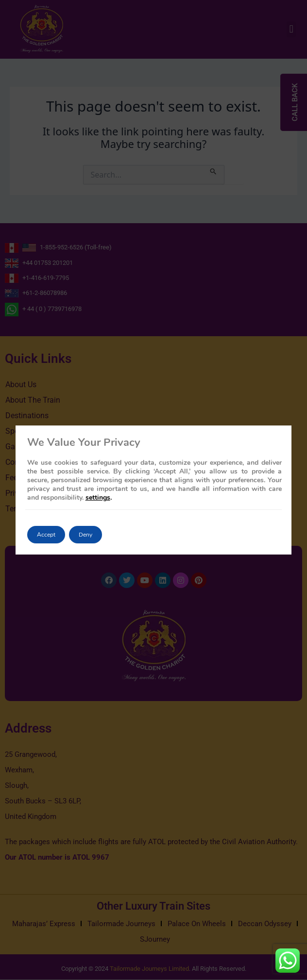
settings (98, 498)
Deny (85, 535)
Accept (46, 535)
